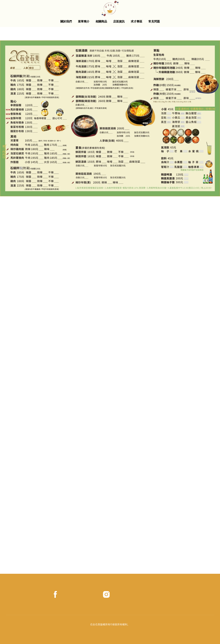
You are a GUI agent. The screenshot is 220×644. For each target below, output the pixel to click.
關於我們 (66, 21)
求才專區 (136, 21)
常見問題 (154, 21)
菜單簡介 (84, 21)
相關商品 (101, 21)
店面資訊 (119, 21)
